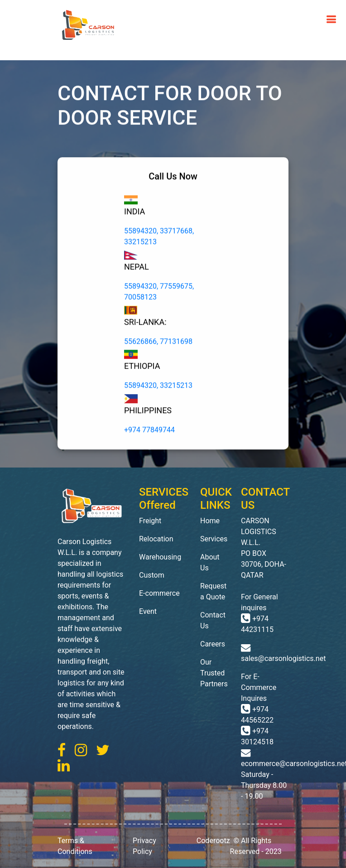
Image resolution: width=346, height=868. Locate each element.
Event (148, 611)
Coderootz (213, 841)
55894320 (140, 233)
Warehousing (160, 557)
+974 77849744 (149, 432)
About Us (210, 562)
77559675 (176, 287)
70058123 (140, 298)
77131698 (176, 343)
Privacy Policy (144, 846)
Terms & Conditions (75, 846)
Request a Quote (213, 591)
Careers (213, 644)
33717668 (176, 233)
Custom (152, 575)
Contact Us (213, 620)
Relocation (156, 539)
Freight (150, 521)
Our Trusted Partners (214, 673)
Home (210, 521)
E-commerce (159, 593)
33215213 (140, 244)
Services (214, 539)
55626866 (140, 343)
